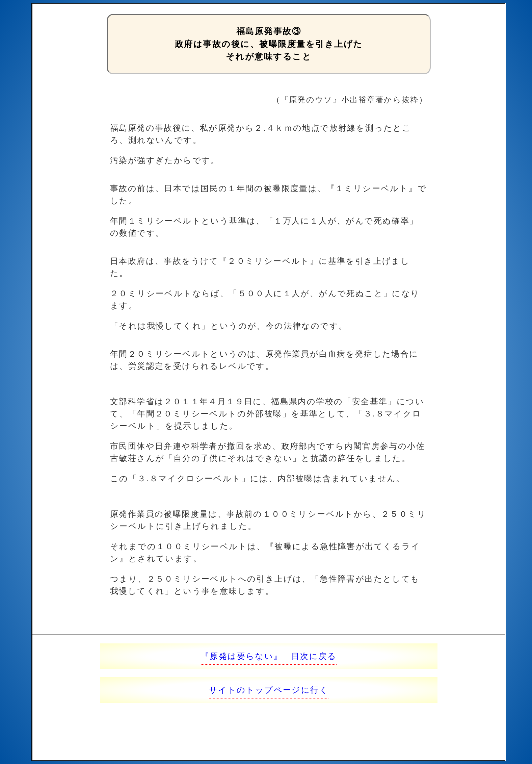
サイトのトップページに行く (269, 690)
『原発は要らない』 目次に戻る (269, 656)
